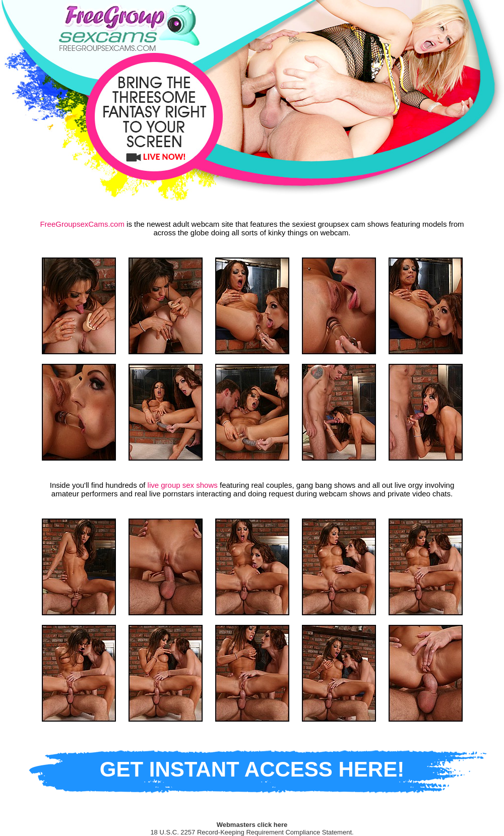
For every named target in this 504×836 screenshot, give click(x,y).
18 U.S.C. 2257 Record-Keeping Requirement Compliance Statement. (252, 832)
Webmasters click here (252, 825)
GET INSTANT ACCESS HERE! (252, 769)
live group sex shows (183, 485)
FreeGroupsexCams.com (82, 224)
